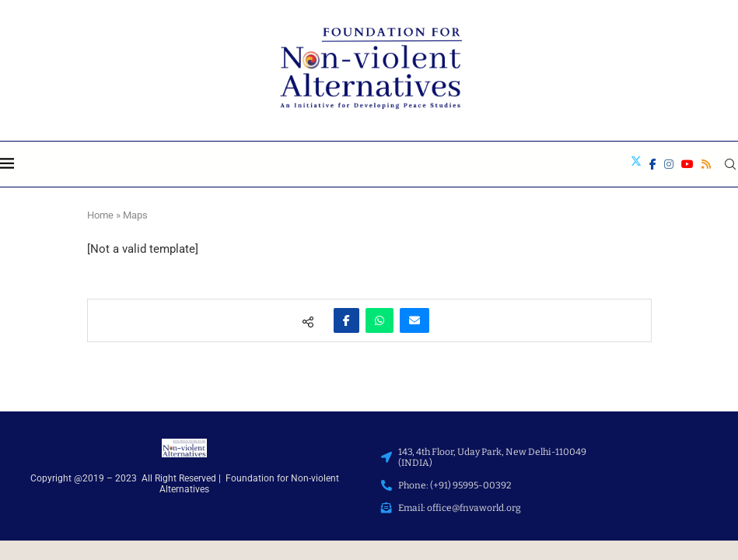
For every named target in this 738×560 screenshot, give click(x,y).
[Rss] (706, 164)
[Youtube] (687, 164)
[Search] (730, 164)
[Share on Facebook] (346, 320)
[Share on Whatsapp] (379, 320)
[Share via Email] (414, 320)
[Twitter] (636, 164)
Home (100, 215)
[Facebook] (653, 164)
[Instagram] (669, 164)
